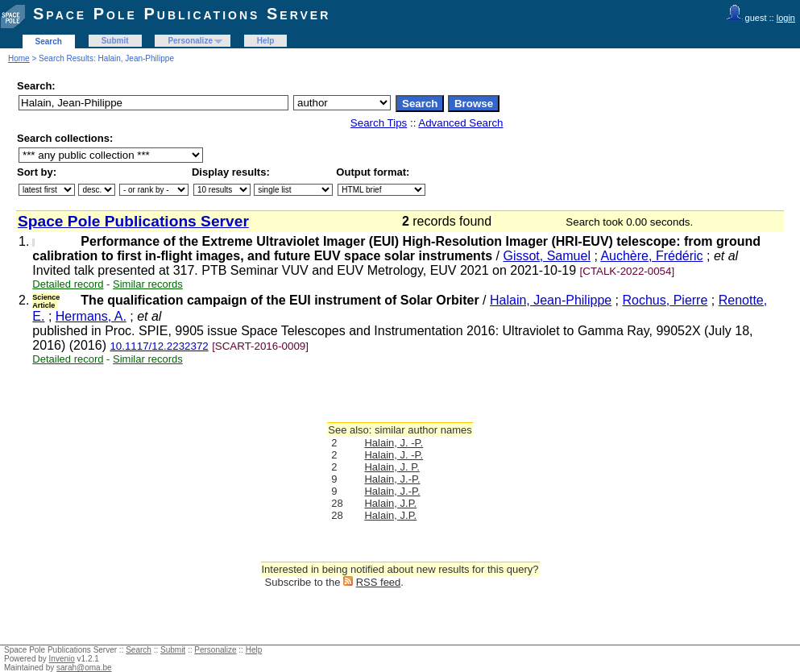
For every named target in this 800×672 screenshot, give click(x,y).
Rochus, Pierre (665, 300)
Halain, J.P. (390, 503)
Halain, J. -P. (394, 443)
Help (266, 41)
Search (49, 41)
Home (19, 58)
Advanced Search (460, 123)
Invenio (62, 659)
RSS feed (379, 582)
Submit (115, 41)
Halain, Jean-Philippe (551, 300)
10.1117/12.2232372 (159, 346)
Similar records (148, 284)
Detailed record (68, 284)
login (786, 18)
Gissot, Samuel (546, 256)
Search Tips (379, 123)
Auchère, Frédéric (651, 256)
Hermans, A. (91, 316)
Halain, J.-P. (392, 479)
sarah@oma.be (84, 668)
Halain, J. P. (392, 467)
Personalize (190, 41)
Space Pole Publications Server (182, 14)
